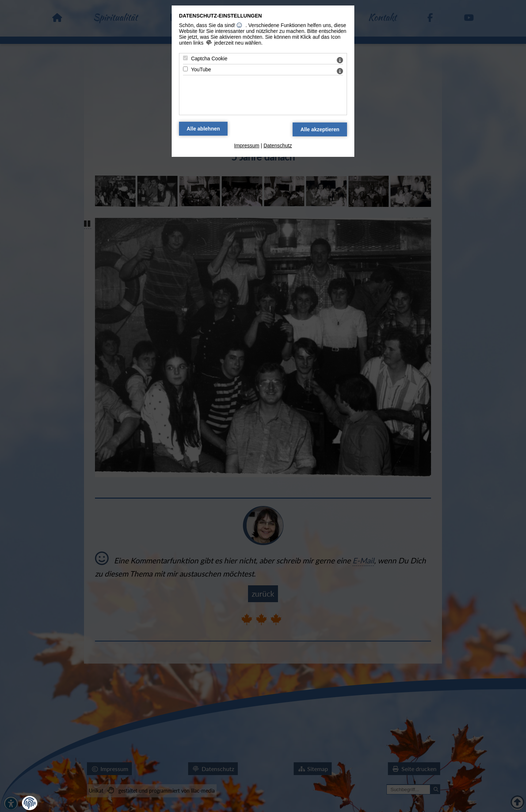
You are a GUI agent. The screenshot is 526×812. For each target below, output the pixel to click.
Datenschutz (278, 146)
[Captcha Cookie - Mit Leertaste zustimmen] (185, 58)
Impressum (247, 146)
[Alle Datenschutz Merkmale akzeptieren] (320, 129)
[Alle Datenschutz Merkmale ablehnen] (203, 129)
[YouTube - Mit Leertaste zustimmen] (185, 69)
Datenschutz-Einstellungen (220, 16)
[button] (30, 803)
